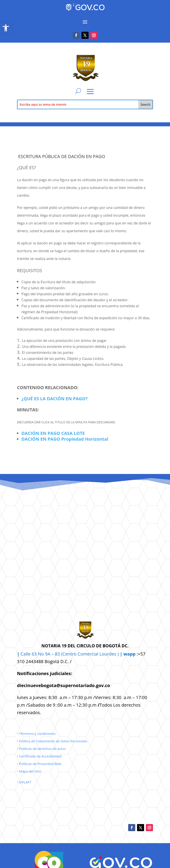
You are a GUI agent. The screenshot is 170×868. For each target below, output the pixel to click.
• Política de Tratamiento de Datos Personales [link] (52, 741)
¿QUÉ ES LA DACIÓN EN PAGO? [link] (55, 399)
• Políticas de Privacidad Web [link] (39, 764)
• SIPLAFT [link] (24, 782)
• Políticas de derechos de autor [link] (42, 749)
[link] (6, 28)
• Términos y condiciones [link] (36, 733)
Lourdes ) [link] (117, 654)
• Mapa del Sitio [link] (29, 771)
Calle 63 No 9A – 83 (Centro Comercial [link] (58, 654)
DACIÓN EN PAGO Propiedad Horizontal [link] (65, 439)
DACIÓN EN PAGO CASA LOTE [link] (53, 433)
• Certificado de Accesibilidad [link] (39, 756)
